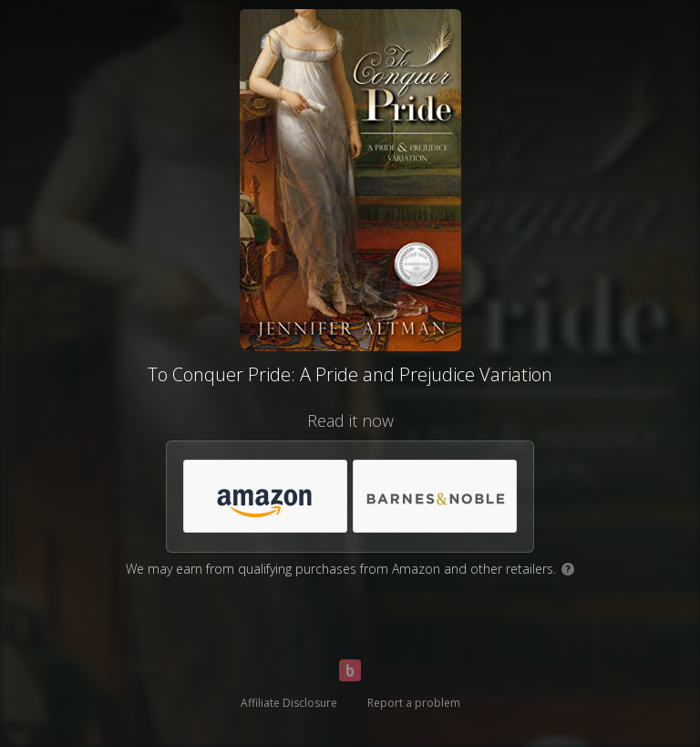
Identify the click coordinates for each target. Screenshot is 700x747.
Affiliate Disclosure (289, 703)
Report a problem (414, 703)
